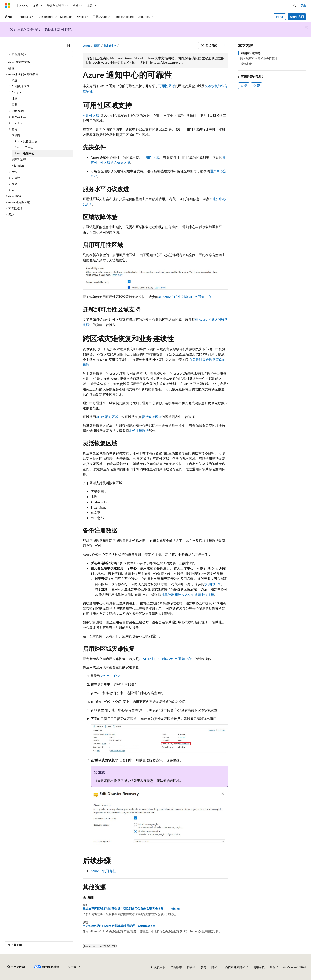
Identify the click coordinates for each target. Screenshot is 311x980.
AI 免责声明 (158, 967)
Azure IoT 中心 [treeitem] (24, 147)
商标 (273, 967)
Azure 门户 (109, 676)
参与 (204, 967)
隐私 (214, 967)
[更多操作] (225, 46)
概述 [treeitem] (11, 68)
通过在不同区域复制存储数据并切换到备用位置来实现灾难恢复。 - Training (131, 909)
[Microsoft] (8, 6)
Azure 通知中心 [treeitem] (25, 153)
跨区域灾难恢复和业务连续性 (259, 58)
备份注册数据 (139, 430)
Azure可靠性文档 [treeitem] (19, 62)
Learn (86, 45)
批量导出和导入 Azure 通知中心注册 (188, 594)
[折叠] (68, 46)
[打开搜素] (295, 6)
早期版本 (176, 967)
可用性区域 (167, 86)
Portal (280, 17)
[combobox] (39, 54)
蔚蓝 (97, 45)
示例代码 (211, 584)
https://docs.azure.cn (166, 62)
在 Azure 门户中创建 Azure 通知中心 (185, 297)
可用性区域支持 (250, 53)
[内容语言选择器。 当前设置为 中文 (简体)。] (16, 967)
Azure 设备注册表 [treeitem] (26, 141)
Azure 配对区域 (107, 417)
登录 (303, 5)
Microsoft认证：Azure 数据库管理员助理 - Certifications (119, 926)
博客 (190, 967)
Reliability (110, 45)
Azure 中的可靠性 (103, 871)
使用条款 (259, 967)
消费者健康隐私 (235, 967)
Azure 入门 (297, 17)
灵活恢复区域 (152, 417)
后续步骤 (246, 64)
